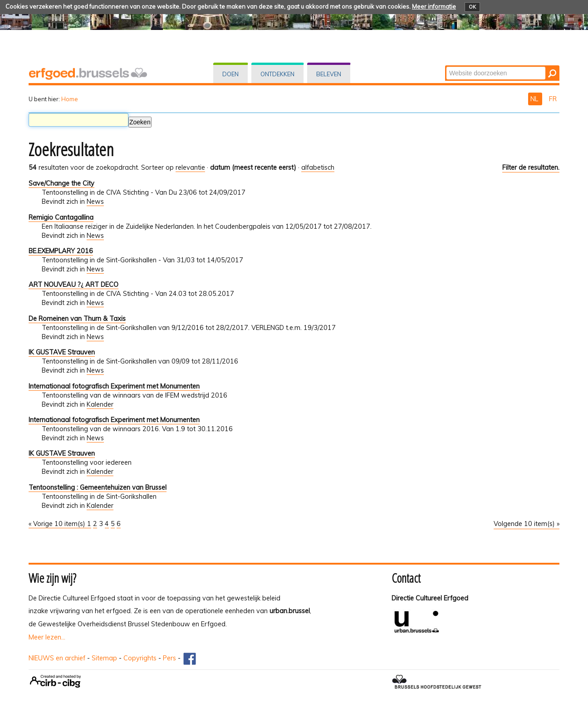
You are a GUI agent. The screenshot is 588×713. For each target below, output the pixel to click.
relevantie (190, 167)
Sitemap (104, 658)
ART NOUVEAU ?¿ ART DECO (73, 285)
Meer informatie (434, 6)
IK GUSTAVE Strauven (62, 352)
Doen (230, 74)
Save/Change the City (61, 183)
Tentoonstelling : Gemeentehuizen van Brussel (98, 487)
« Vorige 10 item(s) (58, 524)
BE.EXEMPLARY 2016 (61, 251)
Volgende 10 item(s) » (527, 524)
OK (472, 7)
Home (70, 99)
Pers (169, 658)
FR (553, 99)
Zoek (446, 66)
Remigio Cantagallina (61, 217)
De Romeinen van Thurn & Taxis (77, 319)
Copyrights (140, 658)
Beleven (329, 74)
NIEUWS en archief (57, 658)
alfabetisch (318, 167)
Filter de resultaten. (531, 167)
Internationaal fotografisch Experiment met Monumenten (114, 386)
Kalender (100, 404)
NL (535, 99)
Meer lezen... (47, 637)
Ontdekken (277, 74)
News (95, 202)
